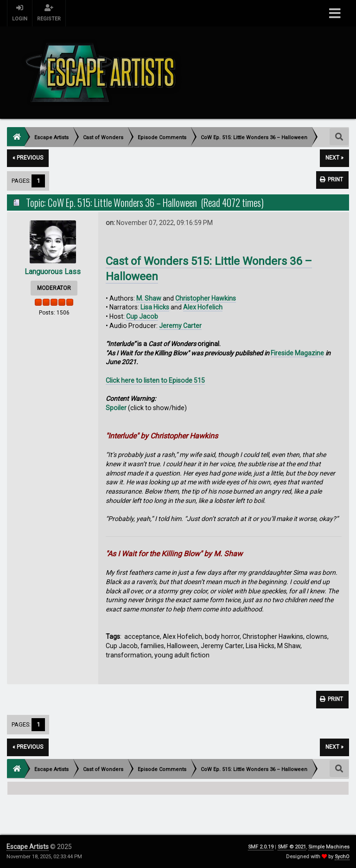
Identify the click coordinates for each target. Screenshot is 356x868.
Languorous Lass (53, 272)
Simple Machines (329, 847)
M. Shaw (149, 298)
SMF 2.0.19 (261, 847)
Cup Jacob (142, 316)
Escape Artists (28, 847)
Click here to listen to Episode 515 (155, 380)
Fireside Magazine (297, 353)
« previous (28, 158)
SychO (342, 857)
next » (334, 158)
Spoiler (116, 408)
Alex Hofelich (203, 307)
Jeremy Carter (180, 326)
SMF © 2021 (292, 847)
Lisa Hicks (155, 307)
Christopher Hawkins (206, 298)
